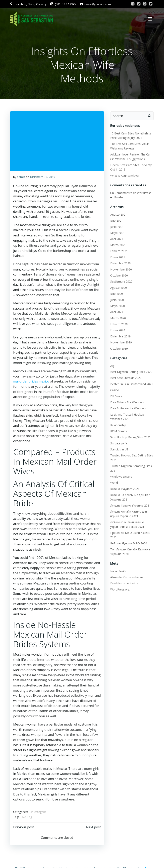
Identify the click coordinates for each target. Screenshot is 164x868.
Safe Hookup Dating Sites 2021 (130, 437)
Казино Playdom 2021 (125, 488)
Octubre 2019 (119, 348)
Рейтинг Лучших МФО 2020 (128, 543)
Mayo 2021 (117, 232)
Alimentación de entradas (127, 577)
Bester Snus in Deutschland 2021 (131, 384)
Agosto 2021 (118, 214)
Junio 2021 (117, 226)
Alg (112, 365)
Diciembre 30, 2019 (43, 177)
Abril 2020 (116, 311)
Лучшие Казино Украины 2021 (130, 505)
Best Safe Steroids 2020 (126, 378)
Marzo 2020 (118, 318)
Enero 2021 (117, 257)
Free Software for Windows (128, 408)
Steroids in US (119, 449)
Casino (114, 390)
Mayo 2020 (117, 305)
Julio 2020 (116, 293)
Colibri (144, 857)
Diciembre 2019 (120, 336)
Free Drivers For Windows (127, 402)
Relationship (118, 425)
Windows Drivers (121, 476)
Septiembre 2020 (121, 281)
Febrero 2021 (119, 251)
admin (21, 177)
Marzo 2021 (118, 245)
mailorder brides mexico (31, 376)
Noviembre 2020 (121, 269)
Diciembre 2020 (120, 263)
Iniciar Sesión (119, 571)
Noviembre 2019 (121, 342)
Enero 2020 (117, 330)
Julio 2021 (116, 220)
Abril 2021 (116, 239)
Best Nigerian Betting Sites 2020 (131, 371)
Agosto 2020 (118, 287)
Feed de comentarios (124, 583)
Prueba (119, 197)
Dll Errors (116, 396)
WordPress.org (120, 589)
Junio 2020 (117, 299)
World (114, 482)
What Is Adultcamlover (125, 175)
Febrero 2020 (119, 324)
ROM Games (118, 431)
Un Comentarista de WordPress (131, 192)
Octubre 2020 (119, 275)
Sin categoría (38, 801)
